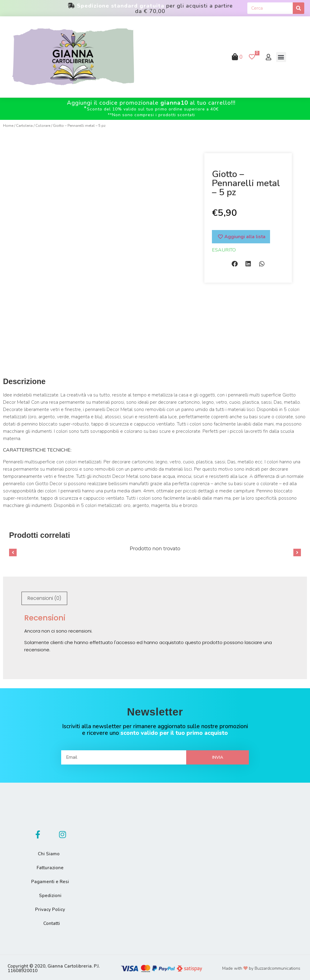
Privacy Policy (50, 907)
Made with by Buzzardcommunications (261, 966)
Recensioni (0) (44, 596)
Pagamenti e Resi (50, 880)
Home (8, 126)
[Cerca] (298, 8)
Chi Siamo (49, 852)
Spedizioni (50, 893)
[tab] (44, 596)
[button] (281, 57)
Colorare (43, 126)
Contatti (52, 921)
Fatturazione (50, 866)
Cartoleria (24, 126)
